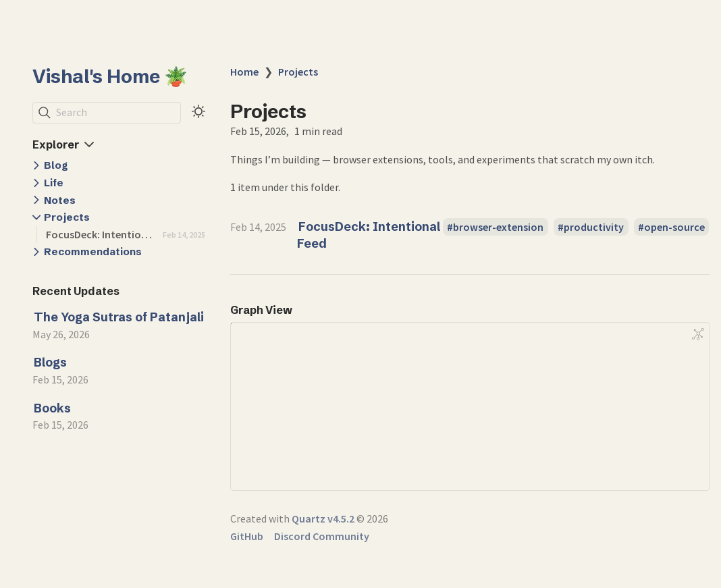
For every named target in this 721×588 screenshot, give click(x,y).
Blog (56, 165)
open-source (674, 227)
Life (54, 183)
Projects (67, 217)
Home (244, 72)
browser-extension (498, 227)
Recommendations (93, 251)
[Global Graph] (698, 334)
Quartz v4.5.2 (323, 518)
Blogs (50, 362)
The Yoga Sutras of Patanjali (119, 317)
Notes (60, 200)
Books (52, 408)
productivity (594, 227)
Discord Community (322, 536)
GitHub (247, 536)
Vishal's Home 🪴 (110, 76)
